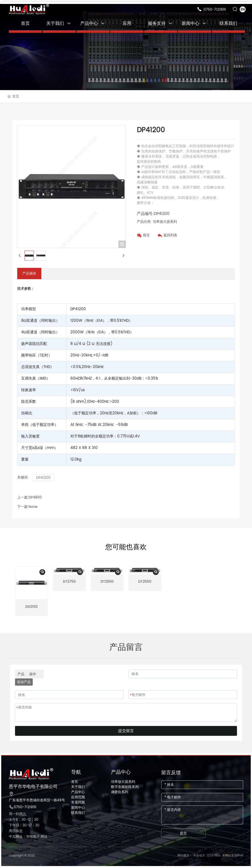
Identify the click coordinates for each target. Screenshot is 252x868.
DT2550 (145, 582)
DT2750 (69, 582)
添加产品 (24, 682)
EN (243, 9)
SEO (218, 856)
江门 (210, 856)
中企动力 (199, 856)
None (33, 507)
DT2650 (107, 582)
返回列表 (170, 235)
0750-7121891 (215, 9)
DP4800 (35, 497)
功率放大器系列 (165, 222)
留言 (146, 235)
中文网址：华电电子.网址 (28, 837)
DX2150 (31, 607)
